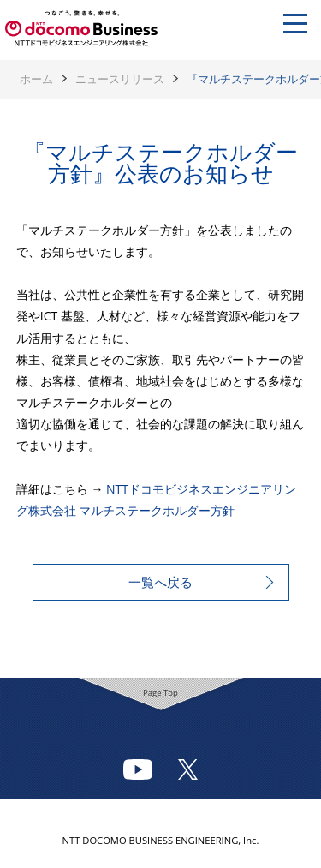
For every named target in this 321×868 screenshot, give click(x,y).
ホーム (36, 79)
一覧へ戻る (160, 582)
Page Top (160, 693)
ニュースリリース (120, 79)
